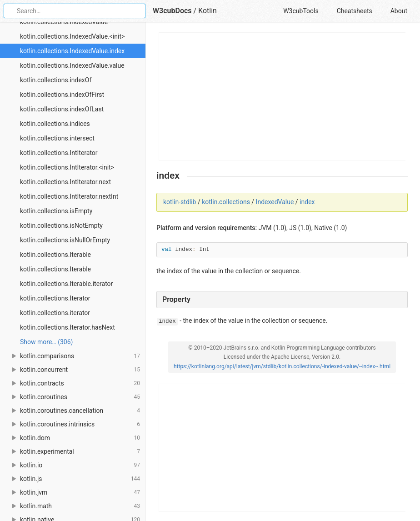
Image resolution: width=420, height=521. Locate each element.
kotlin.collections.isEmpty (56, 211)
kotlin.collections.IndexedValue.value (72, 65)
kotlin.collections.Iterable (55, 255)
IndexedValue (275, 202)
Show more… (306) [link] (46, 342)
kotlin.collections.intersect (57, 138)
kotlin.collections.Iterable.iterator (66, 284)
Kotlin (207, 11)
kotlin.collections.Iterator (55, 298)
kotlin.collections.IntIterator (59, 153)
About (399, 11)
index (307, 202)
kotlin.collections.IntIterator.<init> (67, 167)
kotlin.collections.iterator (55, 313)
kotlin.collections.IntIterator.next (65, 182)
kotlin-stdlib (180, 202)
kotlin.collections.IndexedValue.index (72, 51)
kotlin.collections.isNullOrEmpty (65, 240)
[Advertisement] (282, 96)
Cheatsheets (355, 11)
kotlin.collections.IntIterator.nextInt (69, 196)
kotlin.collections (226, 202)
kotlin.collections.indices (55, 124)
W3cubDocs (172, 11)
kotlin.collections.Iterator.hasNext (67, 327)
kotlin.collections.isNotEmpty (61, 225)
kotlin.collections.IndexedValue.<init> (72, 36)
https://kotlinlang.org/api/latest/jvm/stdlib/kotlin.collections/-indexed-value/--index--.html (282, 366)
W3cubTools (301, 11)
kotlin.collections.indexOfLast (62, 109)
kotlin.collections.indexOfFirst (62, 95)
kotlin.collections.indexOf (56, 80)
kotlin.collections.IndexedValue (64, 22)
